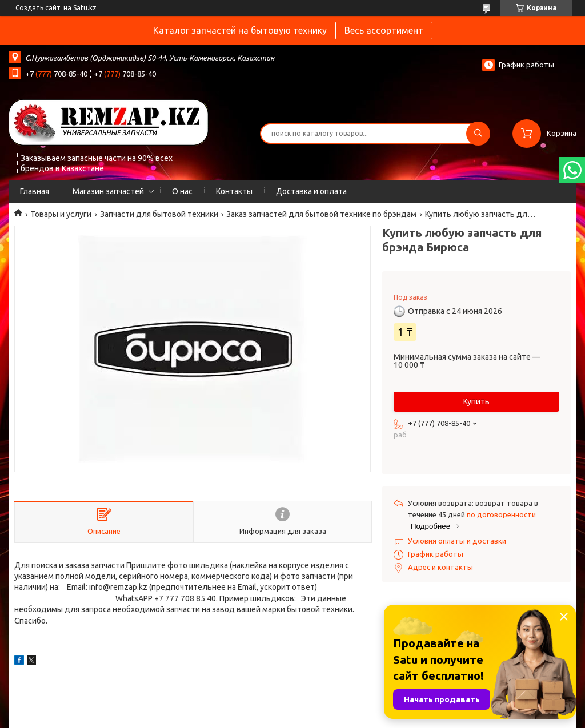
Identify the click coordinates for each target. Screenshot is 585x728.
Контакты (234, 191)
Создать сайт (38, 8)
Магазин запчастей (108, 191)
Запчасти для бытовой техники (159, 214)
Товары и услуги (61, 214)
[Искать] (478, 134)
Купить (476, 401)
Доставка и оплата (311, 191)
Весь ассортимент (384, 30)
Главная (35, 191)
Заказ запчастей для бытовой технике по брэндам (321, 214)
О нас (182, 191)
